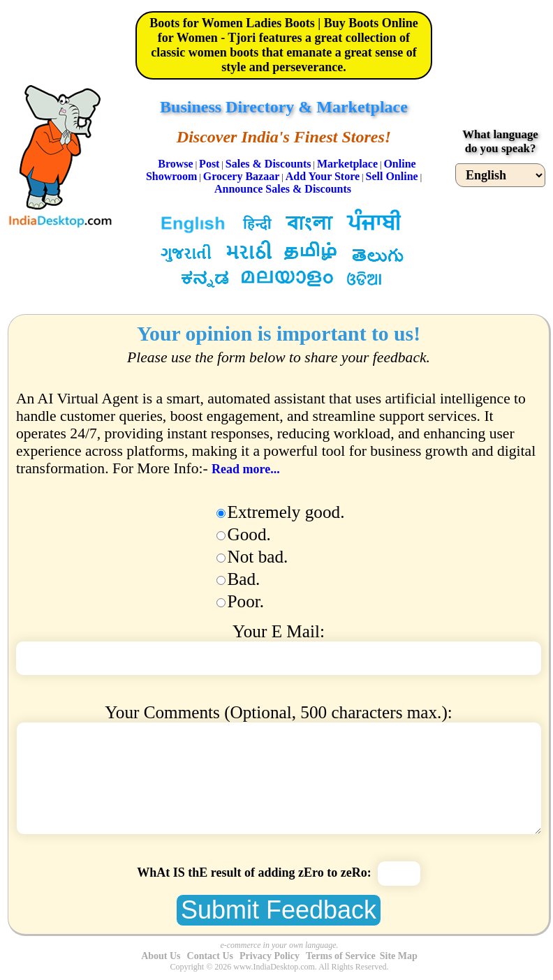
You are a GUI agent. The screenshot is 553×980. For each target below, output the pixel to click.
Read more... (246, 469)
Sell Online (392, 176)
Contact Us (211, 956)
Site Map (399, 956)
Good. (249, 534)
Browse (175, 164)
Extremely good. (286, 512)
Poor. (246, 601)
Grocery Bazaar (241, 176)
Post (209, 164)
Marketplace (347, 164)
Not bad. (258, 557)
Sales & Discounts (268, 164)
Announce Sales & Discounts (283, 189)
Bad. (244, 579)
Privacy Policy (270, 956)
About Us (161, 956)
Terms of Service (341, 956)
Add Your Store (323, 176)
